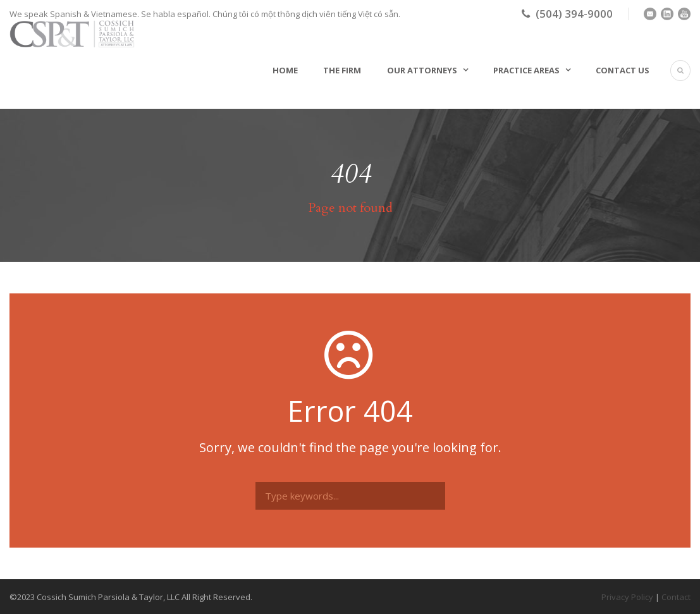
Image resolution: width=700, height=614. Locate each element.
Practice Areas (526, 70)
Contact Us (623, 70)
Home (285, 70)
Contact (676, 597)
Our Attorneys (422, 70)
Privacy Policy (627, 597)
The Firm (342, 70)
